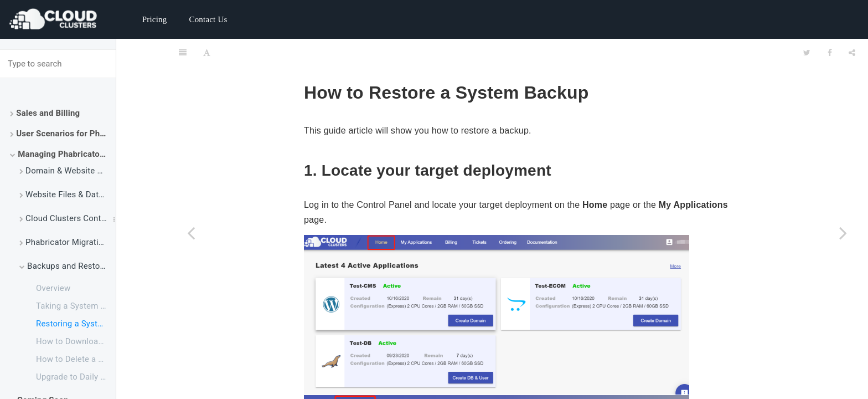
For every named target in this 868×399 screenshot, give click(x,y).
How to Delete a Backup (76, 359)
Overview (53, 288)
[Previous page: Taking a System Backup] (191, 233)
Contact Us (208, 19)
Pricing (155, 19)
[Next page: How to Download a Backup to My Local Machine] (843, 233)
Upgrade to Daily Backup (76, 377)
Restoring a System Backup (76, 324)
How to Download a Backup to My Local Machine (76, 341)
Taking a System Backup (76, 306)
